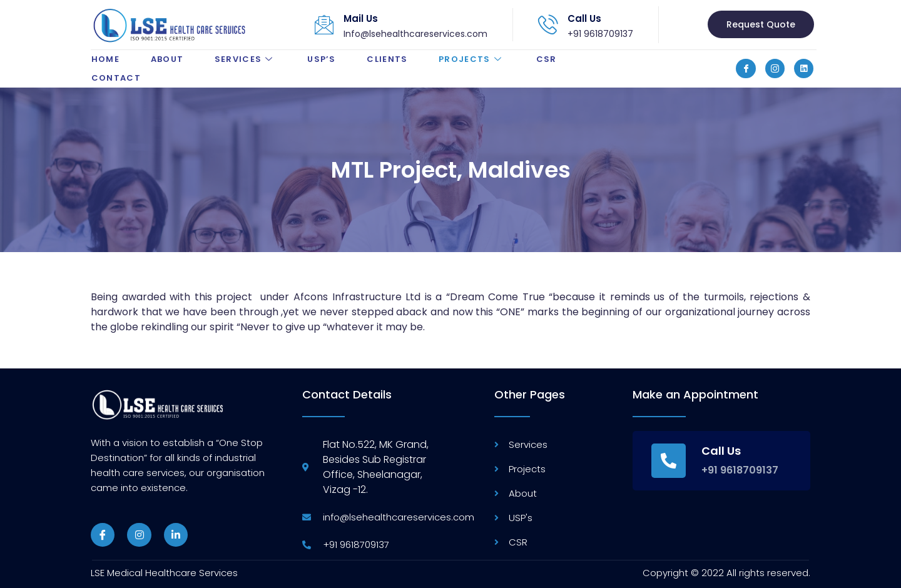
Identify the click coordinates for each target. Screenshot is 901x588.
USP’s (322, 59)
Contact (115, 78)
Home (105, 59)
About (167, 59)
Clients (388, 59)
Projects (472, 59)
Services (246, 59)
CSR (547, 59)
